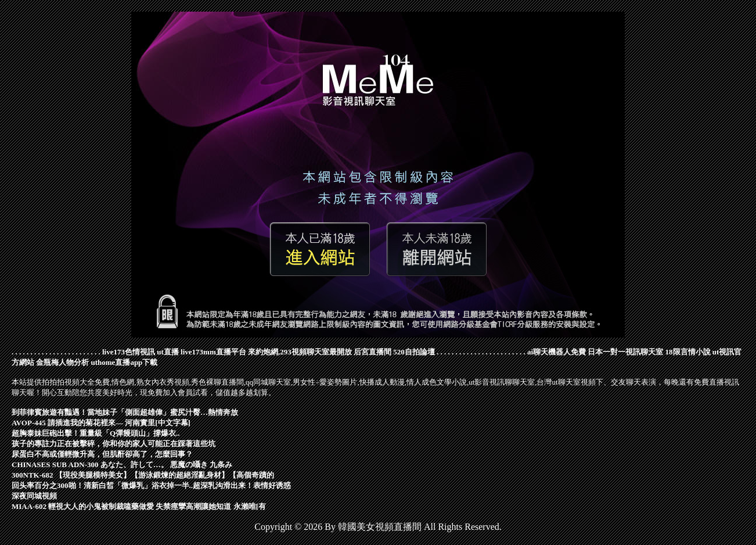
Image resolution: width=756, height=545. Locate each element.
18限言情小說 (688, 352)
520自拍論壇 (414, 352)
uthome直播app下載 (125, 362)
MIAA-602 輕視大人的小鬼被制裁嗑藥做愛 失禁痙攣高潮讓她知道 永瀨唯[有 (139, 506)
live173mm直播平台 (213, 352)
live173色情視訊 (129, 352)
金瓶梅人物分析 (62, 362)
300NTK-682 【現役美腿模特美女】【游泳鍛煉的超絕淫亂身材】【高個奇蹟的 (143, 475)
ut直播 (168, 352)
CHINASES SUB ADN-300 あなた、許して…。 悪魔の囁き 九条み (122, 465)
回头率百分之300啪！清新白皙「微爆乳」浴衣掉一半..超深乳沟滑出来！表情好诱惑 (151, 485)
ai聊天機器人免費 (557, 352)
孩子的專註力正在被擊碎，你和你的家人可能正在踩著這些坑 (114, 444)
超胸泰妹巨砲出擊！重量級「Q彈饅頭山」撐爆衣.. (96, 433)
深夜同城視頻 (34, 496)
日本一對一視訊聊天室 (625, 352)
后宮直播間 (372, 352)
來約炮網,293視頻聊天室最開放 (300, 352)
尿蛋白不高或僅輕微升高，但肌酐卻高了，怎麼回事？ (102, 454)
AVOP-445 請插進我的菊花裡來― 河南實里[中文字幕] (101, 423)
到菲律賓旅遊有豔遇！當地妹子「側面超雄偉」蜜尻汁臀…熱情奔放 (125, 412)
